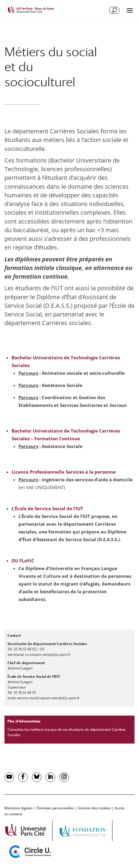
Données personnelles (55, 808)
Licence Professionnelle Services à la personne (64, 472)
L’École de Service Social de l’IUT (47, 508)
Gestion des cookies (94, 808)
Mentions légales (19, 808)
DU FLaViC (23, 561)
